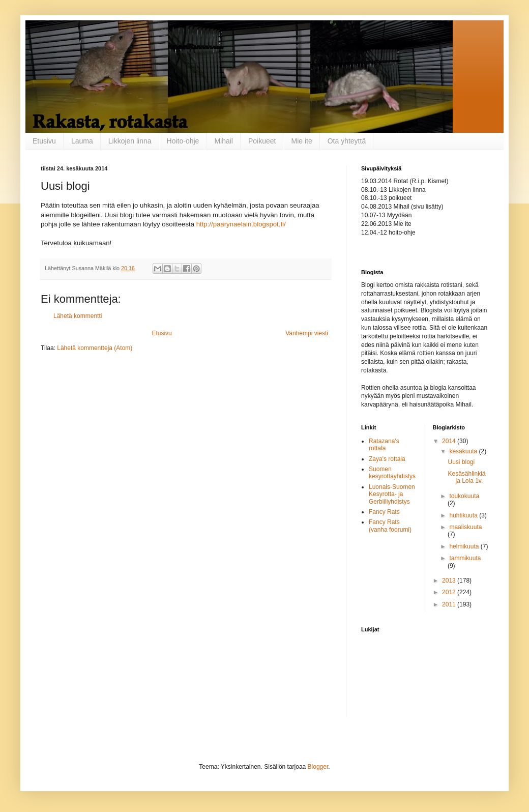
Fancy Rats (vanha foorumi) (390, 526)
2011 (450, 604)
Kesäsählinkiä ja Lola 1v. (466, 477)
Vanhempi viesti (307, 333)
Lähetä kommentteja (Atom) (95, 348)
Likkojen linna (130, 141)
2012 (450, 592)
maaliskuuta (465, 527)
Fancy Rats (384, 512)
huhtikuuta (464, 515)
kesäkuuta (464, 451)
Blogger (318, 767)
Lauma (82, 141)
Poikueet (262, 141)
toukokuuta (464, 496)
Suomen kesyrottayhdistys (392, 473)
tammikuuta (465, 558)
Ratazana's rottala (384, 445)
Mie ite (301, 141)
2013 (450, 581)
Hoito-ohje (183, 141)
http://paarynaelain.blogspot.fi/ (241, 224)
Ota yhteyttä (347, 141)
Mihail (224, 141)
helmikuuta (465, 546)
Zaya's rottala (387, 459)
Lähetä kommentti (78, 316)
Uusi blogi (461, 462)
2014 (450, 441)
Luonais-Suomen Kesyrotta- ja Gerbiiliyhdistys (392, 494)
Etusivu (44, 141)
